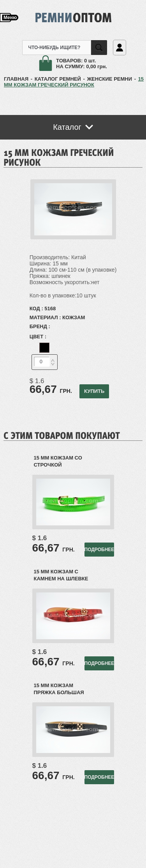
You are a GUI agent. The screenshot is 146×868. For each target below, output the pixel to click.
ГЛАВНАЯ (16, 79)
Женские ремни (109, 79)
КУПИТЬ (94, 391)
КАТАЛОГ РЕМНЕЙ (58, 79)
